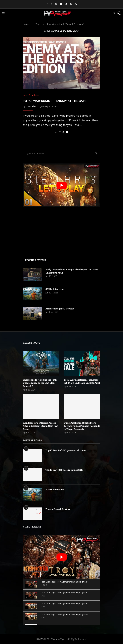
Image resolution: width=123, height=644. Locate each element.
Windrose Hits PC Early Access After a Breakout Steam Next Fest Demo (41, 426)
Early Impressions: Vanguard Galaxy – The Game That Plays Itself (72, 271)
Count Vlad (31, 106)
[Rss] (76, 4)
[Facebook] (47, 4)
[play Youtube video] (62, 185)
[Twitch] (71, 4)
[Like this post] (56, 132)
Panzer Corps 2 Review (58, 509)
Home (26, 24)
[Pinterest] (56, 4)
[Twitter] (52, 4)
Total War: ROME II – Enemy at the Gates (56, 101)
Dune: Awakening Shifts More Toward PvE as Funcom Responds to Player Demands (82, 426)
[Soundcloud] (66, 4)
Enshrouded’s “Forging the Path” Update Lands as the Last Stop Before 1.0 (40, 383)
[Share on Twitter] (63, 132)
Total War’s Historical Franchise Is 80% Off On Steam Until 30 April (82, 381)
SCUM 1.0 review (55, 289)
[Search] (114, 13)
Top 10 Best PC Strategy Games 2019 (64, 470)
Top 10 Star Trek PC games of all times (66, 450)
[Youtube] (61, 4)
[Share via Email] (67, 132)
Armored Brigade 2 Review (60, 309)
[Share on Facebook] (60, 132)
